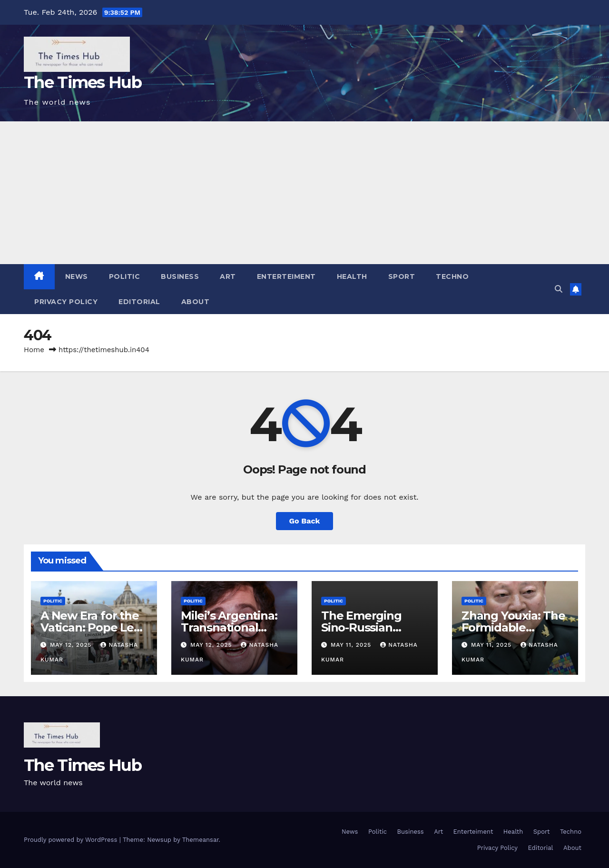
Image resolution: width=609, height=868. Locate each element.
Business (180, 276)
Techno (452, 276)
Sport (402, 276)
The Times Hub (83, 82)
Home (34, 350)
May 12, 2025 (72, 645)
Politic (125, 276)
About (196, 302)
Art (228, 276)
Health (352, 276)
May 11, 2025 (352, 645)
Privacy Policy (66, 302)
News (77, 276)
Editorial (139, 302)
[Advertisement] (304, 193)
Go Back (305, 521)
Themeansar (201, 840)
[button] (559, 289)
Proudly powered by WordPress (72, 840)
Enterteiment (286, 276)
